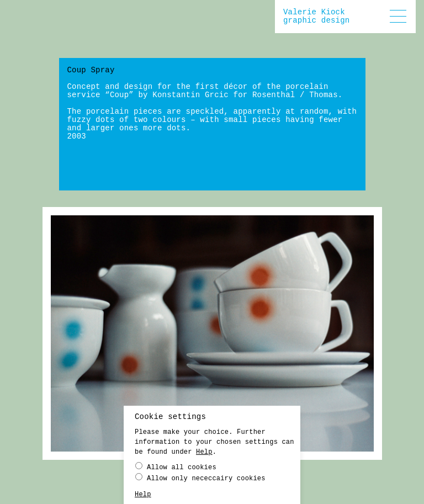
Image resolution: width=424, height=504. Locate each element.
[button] (398, 16)
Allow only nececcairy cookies (200, 481)
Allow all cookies (176, 469)
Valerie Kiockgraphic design (316, 16)
